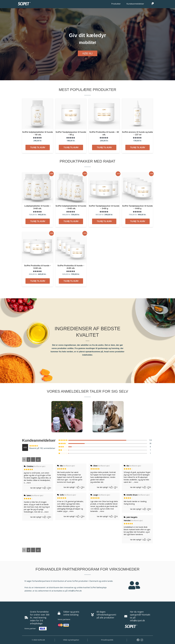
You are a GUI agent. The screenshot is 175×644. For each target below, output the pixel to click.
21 (38, 460)
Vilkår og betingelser (71, 640)
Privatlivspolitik (107, 640)
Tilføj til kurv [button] (38, 147)
